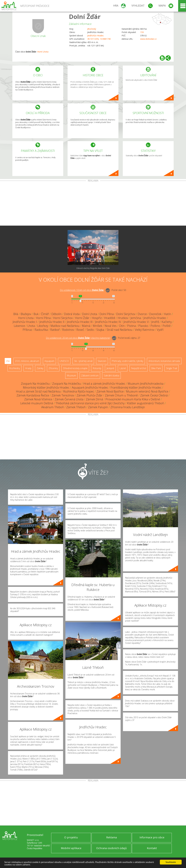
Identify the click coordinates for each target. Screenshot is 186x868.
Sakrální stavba (111, 376)
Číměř (45, 314)
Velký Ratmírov (145, 330)
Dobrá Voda (72, 314)
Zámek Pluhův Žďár (90, 395)
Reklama (112, 837)
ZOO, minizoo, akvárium (27, 361)
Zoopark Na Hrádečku (35, 384)
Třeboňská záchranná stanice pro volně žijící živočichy (90, 403)
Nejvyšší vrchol (139, 368)
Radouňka (41, 330)
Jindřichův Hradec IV (108, 322)
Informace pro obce (152, 837)
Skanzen (102, 361)
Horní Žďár (82, 318)
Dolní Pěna (107, 314)
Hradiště (110, 318)
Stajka (100, 330)
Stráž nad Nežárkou (120, 330)
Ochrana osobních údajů (111, 848)
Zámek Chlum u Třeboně (121, 395)
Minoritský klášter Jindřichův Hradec (46, 387)
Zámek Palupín (98, 407)
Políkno (155, 326)
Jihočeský (92, 29)
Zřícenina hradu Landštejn (128, 407)
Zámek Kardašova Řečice (33, 395)
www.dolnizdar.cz (148, 39)
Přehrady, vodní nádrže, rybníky (127, 361)
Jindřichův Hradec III (80, 322)
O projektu (71, 837)
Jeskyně (110, 368)
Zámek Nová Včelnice (38, 399)
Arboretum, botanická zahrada (164, 361)
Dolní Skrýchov (126, 314)
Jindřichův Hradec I (25, 322)
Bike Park (156, 368)
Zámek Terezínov (63, 395)
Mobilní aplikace (71, 848)
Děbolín (57, 314)
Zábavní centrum (90, 376)
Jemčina (136, 318)
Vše (8, 361)
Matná (86, 326)
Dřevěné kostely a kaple (75, 368)
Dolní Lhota (90, 314)
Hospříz (97, 318)
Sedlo (90, 330)
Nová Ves (111, 326)
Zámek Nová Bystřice (110, 391)
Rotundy (97, 368)
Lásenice (19, 326)
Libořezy (43, 326)
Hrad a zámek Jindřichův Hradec (104, 384)
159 (142, 32)
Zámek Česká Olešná (154, 395)
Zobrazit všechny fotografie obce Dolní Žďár (93, 268)
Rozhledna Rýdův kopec (79, 391)
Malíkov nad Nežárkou (65, 326)
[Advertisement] (93, 204)
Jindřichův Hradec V (136, 322)
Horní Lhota (43, 52)
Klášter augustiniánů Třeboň (145, 403)
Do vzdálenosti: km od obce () (78, 338)
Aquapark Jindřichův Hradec (90, 387)
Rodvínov (68, 330)
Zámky (40, 368)
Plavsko (143, 326)
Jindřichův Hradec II (52, 322)
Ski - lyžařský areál (83, 361)
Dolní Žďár (85, 16)
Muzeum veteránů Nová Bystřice (147, 391)
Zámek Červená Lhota (69, 399)
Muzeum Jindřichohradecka (146, 384)
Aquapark (49, 361)
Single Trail (172, 368)
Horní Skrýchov (63, 318)
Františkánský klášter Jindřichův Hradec (136, 387)
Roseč (80, 330)
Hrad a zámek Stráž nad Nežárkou (38, 391)
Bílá (16, 314)
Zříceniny (53, 368)
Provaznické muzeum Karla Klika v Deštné (133, 399)
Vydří (160, 330)
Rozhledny (15, 368)
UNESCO (64, 361)
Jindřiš (155, 322)
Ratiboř (55, 330)
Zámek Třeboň (76, 407)
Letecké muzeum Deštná (37, 403)
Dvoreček (155, 314)
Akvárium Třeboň (53, 407)
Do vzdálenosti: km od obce (82, 290)
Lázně (123, 368)
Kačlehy (167, 322)
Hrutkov (123, 318)
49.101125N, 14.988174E (99, 39)
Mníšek (98, 326)
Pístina (132, 326)
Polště (167, 326)
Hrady (28, 368)
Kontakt (152, 848)
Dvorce (142, 314)
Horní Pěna (43, 318)
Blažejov (26, 314)
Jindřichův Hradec (96, 36)
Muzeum (71, 376)
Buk (36, 314)
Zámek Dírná (94, 399)
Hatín (167, 314)
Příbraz (27, 330)
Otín (122, 326)
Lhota (31, 326)
